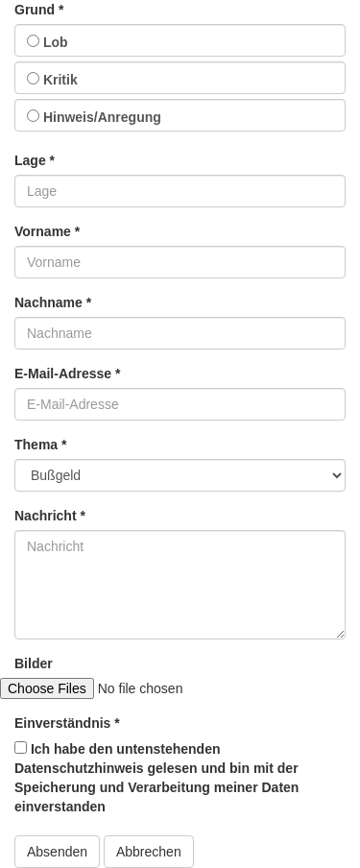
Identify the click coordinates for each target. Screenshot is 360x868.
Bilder (34, 663)
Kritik (52, 80)
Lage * (35, 160)
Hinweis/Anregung (94, 117)
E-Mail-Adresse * (67, 374)
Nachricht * (50, 516)
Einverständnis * (67, 723)
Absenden (57, 852)
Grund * (39, 10)
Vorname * (47, 231)
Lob (48, 42)
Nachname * (53, 302)
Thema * (40, 445)
